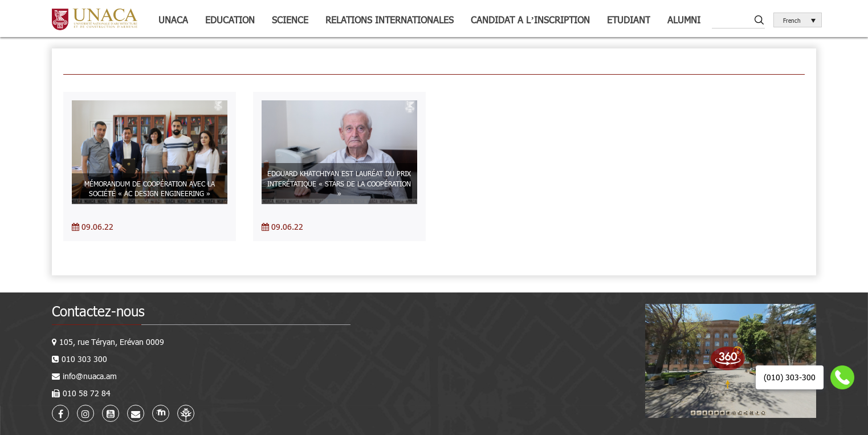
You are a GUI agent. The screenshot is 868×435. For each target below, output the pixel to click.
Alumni (684, 20)
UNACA (173, 20)
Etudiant (629, 20)
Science (290, 20)
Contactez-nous (98, 311)
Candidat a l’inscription (530, 20)
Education (230, 20)
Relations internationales (390, 20)
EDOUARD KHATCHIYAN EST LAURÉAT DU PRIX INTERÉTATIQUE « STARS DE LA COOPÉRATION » (339, 183)
